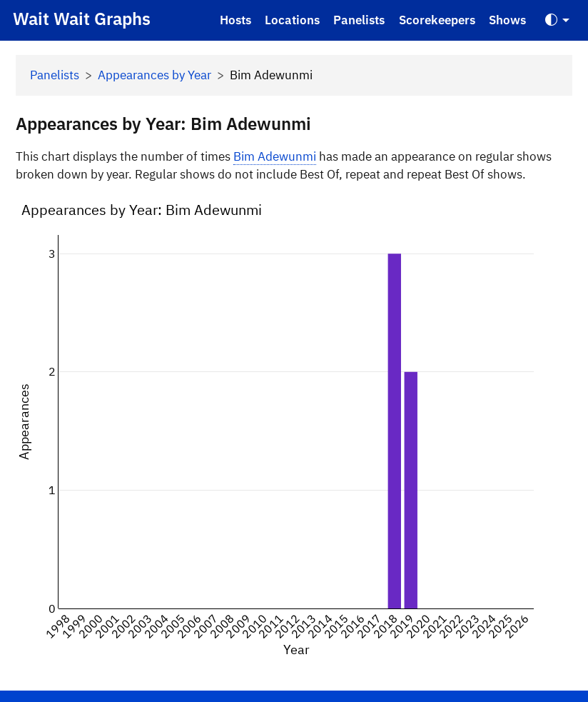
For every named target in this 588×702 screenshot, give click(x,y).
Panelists (359, 20)
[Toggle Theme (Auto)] (557, 20)
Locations (292, 20)
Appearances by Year (154, 75)
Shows (507, 20)
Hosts (235, 20)
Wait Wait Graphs (82, 19)
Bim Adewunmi (275, 156)
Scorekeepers (437, 20)
